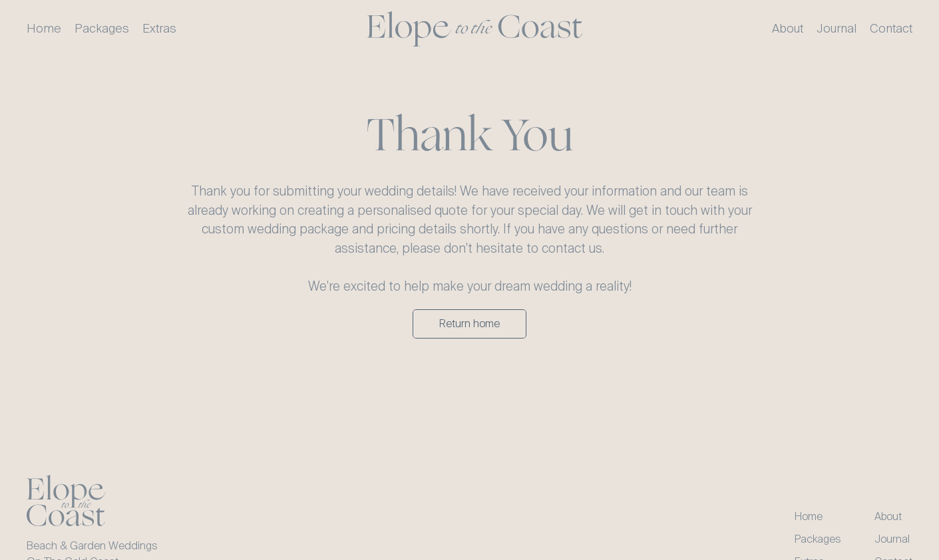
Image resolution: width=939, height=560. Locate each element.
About (888, 516)
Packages (818, 539)
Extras (159, 29)
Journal (892, 539)
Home (809, 516)
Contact (891, 29)
